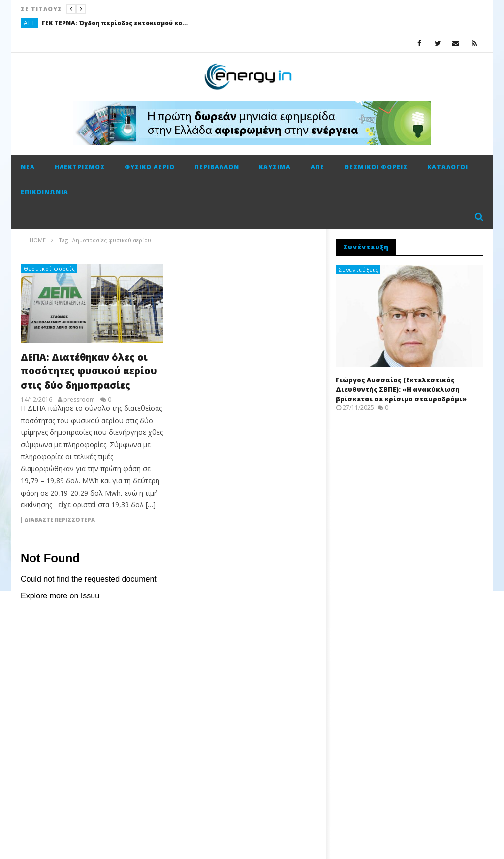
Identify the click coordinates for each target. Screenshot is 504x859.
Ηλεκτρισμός (80, 167)
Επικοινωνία (45, 192)
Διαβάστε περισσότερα (60, 520)
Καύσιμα (275, 167)
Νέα (28, 167)
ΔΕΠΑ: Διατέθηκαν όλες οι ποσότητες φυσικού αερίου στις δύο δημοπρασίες (89, 371)
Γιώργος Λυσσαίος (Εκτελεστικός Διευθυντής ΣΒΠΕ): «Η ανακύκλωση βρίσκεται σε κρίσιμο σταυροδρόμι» (401, 389)
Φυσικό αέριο (150, 167)
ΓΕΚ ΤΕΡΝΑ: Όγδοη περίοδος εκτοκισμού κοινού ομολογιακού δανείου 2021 (116, 23)
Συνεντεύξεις (359, 270)
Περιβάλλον (217, 167)
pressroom (79, 400)
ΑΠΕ (30, 23)
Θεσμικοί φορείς (376, 167)
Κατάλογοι (448, 167)
